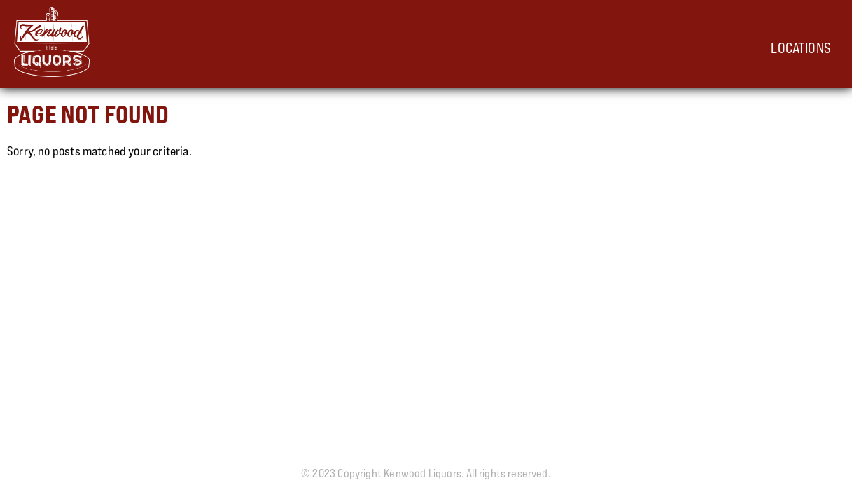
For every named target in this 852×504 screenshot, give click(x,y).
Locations (801, 48)
